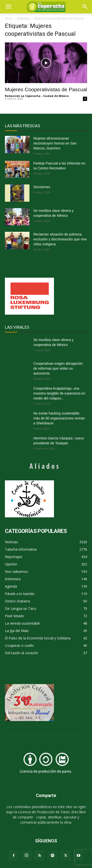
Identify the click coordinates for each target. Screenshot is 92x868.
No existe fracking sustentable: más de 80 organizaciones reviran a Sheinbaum (59, 418)
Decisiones (42, 187)
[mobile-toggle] (8, 7)
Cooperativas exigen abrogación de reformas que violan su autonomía (58, 368)
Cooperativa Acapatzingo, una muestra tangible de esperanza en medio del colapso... (59, 393)
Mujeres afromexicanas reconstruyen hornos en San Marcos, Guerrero (55, 143)
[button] (85, 7)
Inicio (9, 18)
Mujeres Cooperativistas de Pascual (46, 89)
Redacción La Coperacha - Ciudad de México (37, 96)
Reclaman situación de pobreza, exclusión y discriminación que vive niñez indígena (60, 239)
